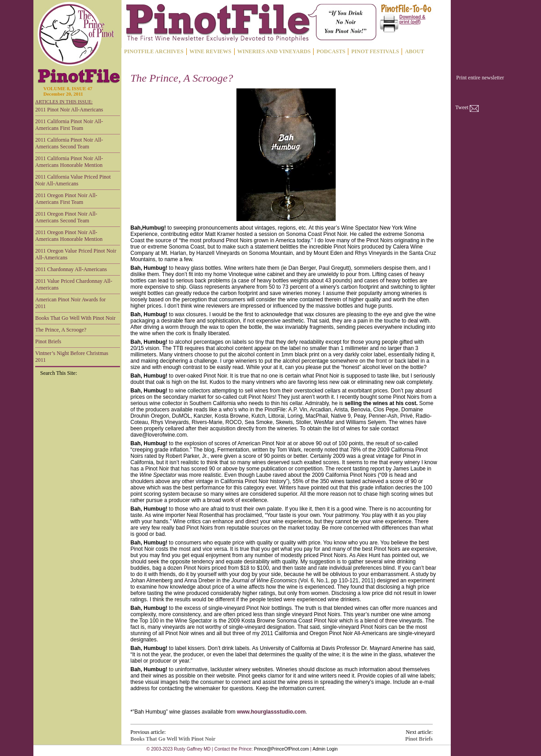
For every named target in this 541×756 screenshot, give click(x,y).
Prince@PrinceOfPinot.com (282, 749)
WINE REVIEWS (210, 51)
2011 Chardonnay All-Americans (71, 269)
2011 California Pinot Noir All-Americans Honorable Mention (69, 162)
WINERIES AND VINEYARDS (274, 51)
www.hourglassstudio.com (271, 712)
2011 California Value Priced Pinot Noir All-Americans (73, 180)
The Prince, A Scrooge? (61, 330)
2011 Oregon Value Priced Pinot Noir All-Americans (76, 254)
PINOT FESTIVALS (375, 51)
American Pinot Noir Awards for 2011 (70, 303)
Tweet (462, 107)
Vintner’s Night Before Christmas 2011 (72, 357)
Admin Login (325, 749)
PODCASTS (331, 51)
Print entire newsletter (480, 78)
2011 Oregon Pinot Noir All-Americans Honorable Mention (69, 236)
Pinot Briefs (48, 341)
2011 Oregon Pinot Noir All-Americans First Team (66, 199)
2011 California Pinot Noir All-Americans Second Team (69, 143)
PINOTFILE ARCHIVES (154, 51)
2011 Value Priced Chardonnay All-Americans (74, 284)
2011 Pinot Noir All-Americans (69, 110)
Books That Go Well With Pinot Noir (75, 318)
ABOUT (414, 51)
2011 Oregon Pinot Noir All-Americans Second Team (66, 217)
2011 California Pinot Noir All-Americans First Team (69, 125)
